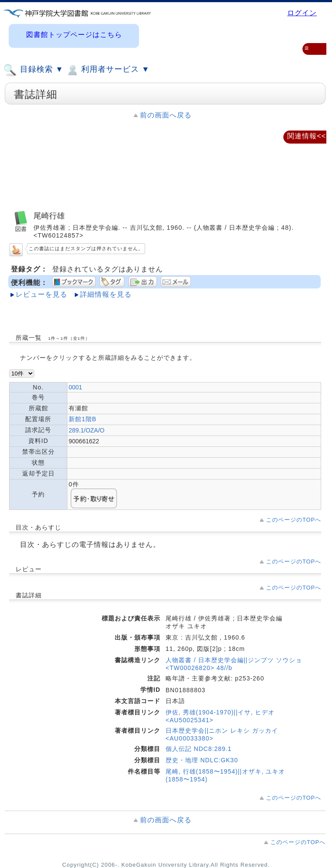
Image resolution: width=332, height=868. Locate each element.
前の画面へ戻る (166, 115)
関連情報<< (307, 136)
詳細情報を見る (106, 294)
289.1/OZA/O (86, 430)
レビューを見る (41, 294)
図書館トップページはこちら (74, 35)
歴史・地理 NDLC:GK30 (202, 760)
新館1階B (83, 419)
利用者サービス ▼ (108, 70)
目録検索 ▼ (33, 70)
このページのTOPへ (294, 520)
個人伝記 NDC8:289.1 (199, 749)
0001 (75, 387)
